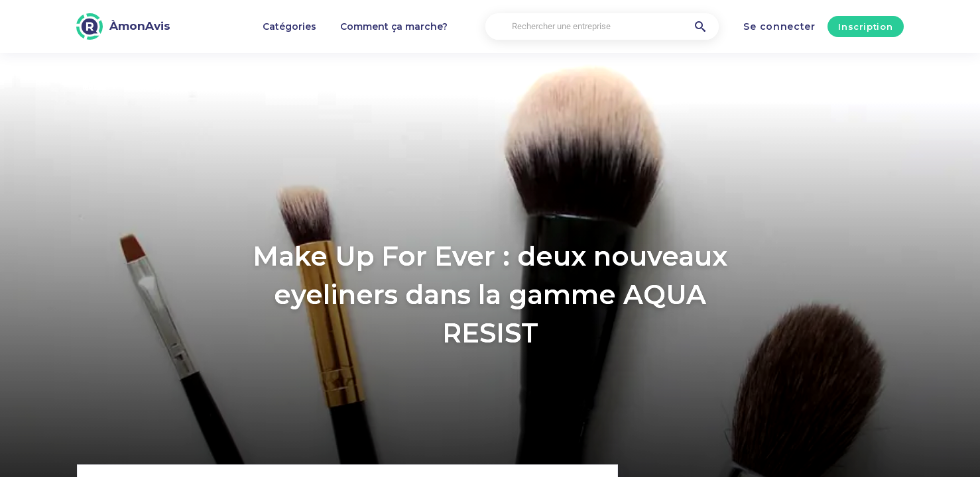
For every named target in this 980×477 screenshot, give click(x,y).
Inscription (865, 26)
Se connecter (779, 26)
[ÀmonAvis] (123, 26)
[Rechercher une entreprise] (602, 27)
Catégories (289, 26)
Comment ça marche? (394, 26)
